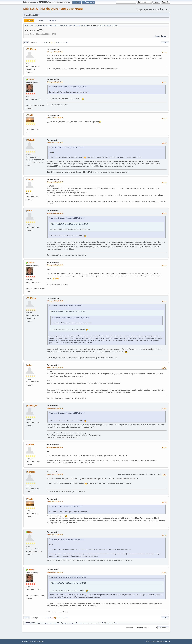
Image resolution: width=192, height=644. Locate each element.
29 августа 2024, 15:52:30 (55, 408)
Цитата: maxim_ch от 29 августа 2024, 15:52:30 (68, 577)
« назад (156, 36)
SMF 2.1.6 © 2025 (27, 641)
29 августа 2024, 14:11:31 (55, 118)
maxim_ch (32, 406)
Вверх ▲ (168, 641)
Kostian (31, 79)
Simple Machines (39, 641)
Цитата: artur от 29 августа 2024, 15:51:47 (67, 507)
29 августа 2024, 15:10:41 (55, 213)
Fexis (104, 25)
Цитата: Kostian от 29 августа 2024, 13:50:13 (68, 218)
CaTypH (31, 140)
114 (49, 42)
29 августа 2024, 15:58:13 (55, 447)
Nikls (30, 532)
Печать (165, 43)
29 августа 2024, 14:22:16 (55, 143)
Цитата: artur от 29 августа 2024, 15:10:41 (67, 306)
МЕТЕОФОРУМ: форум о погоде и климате (53, 9)
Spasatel (31, 472)
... (43, 42)
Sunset (31, 445)
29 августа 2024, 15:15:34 (55, 265)
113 (45, 42)
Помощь (148, 641)
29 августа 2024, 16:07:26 (55, 502)
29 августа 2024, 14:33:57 (55, 182)
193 (66, 42)
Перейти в (129, 627)
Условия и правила (158, 641)
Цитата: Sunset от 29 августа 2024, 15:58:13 (67, 539)
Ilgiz (100, 25)
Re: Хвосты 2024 (53, 49)
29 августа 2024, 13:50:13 (55, 82)
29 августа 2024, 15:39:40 (55, 301)
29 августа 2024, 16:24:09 (55, 572)
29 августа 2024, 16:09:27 (55, 535)
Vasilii (30, 115)
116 (57, 42)
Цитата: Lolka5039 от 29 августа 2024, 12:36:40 (69, 87)
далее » (164, 36)
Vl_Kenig (32, 49)
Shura (30, 179)
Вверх (27, 618)
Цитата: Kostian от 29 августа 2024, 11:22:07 (68, 148)
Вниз (26, 43)
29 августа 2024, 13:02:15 (55, 52)
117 (61, 42)
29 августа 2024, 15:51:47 (55, 367)
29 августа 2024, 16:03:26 (55, 475)
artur (30, 211)
